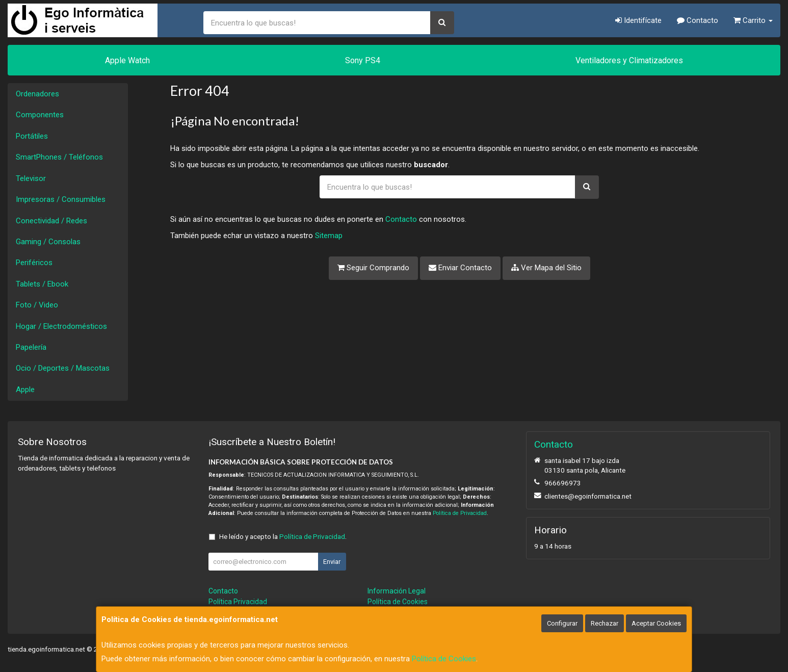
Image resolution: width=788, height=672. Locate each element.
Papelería (31, 347)
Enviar (332, 562)
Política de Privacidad (460, 513)
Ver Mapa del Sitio (546, 268)
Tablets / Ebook (42, 284)
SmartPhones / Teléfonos (59, 157)
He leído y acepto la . (283, 536)
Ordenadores (37, 94)
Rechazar (605, 623)
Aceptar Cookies (656, 623)
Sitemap (329, 236)
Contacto (698, 20)
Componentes (40, 115)
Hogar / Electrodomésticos (61, 326)
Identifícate (638, 20)
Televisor (31, 178)
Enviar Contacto (460, 268)
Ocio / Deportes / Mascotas (63, 368)
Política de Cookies (444, 659)
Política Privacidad (238, 602)
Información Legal (397, 591)
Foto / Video (37, 305)
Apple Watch (127, 60)
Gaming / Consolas (48, 242)
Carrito (753, 20)
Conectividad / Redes (51, 221)
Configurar (562, 623)
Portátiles (32, 136)
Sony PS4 (363, 60)
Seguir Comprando (373, 268)
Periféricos (34, 263)
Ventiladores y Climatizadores (629, 60)
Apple (25, 390)
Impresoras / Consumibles (61, 199)
